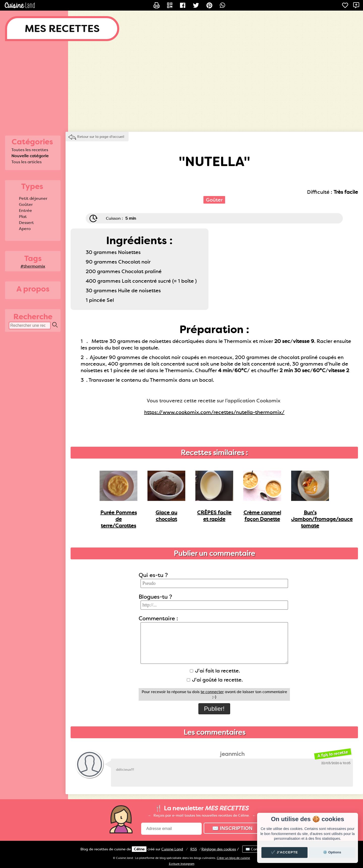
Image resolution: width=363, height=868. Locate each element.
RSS (194, 849)
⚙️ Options (332, 852)
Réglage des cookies (219, 849)
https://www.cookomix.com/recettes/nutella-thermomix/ (214, 412)
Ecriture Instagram (182, 864)
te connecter (212, 692)
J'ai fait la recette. (215, 671)
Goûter (26, 204)
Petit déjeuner (33, 198)
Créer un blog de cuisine (233, 858)
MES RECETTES (62, 29)
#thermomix (33, 266)
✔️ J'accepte (285, 852)
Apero (25, 229)
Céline (139, 849)
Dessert (26, 223)
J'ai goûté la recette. (215, 680)
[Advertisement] (181, 86)
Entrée (25, 211)
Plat (23, 217)
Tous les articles (26, 162)
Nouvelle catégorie (30, 156)
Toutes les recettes (30, 150)
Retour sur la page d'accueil (101, 137)
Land (172, 849)
